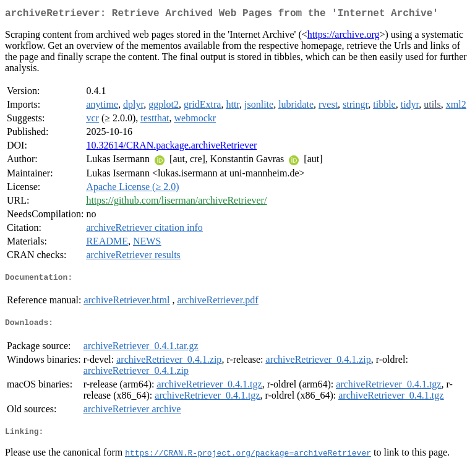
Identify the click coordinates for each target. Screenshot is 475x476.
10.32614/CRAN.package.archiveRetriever (171, 148)
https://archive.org (344, 37)
